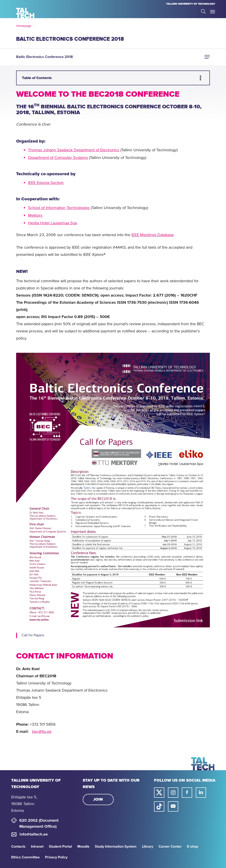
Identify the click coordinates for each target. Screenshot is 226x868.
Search (203, 12)
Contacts (18, 847)
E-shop (192, 847)
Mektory (36, 216)
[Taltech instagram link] (173, 793)
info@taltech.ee (34, 834)
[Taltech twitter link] (159, 793)
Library (148, 847)
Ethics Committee (25, 857)
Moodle (83, 847)
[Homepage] (25, 13)
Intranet (37, 847)
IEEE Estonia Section (46, 183)
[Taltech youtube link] (173, 806)
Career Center (170, 847)
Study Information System (116, 847)
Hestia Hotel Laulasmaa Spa (52, 223)
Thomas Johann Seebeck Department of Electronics (74, 150)
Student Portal (60, 847)
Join (98, 800)
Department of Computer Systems (58, 158)
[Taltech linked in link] (201, 793)
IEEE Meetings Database (153, 235)
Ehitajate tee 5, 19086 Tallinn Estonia (24, 804)
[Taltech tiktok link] (159, 806)
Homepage (24, 26)
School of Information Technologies (59, 208)
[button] (207, 57)
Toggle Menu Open (213, 12)
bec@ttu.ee (42, 732)
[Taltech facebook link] (187, 793)
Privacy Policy (56, 857)
